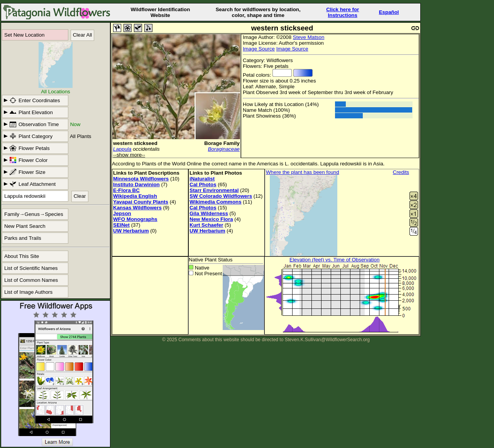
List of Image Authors (28, 292)
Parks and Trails (23, 238)
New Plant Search (25, 226)
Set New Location (24, 35)
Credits (401, 172)
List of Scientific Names (31, 268)
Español (389, 12)
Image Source (259, 49)
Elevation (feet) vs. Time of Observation (334, 260)
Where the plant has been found (303, 172)
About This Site (22, 256)
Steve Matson (309, 37)
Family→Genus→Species (34, 214)
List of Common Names (31, 280)
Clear (80, 196)
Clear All (83, 35)
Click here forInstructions (343, 12)
